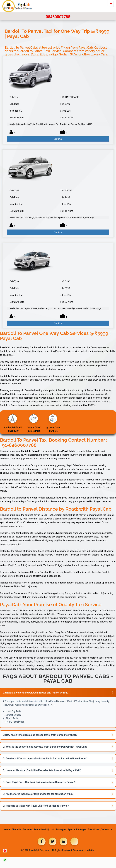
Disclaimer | (94, 829)
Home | (7, 829)
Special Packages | (77, 829)
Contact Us (107, 829)
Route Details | (41, 829)
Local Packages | (58, 829)
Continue (58, 139)
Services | (28, 829)
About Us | (17, 829)
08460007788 (58, 17)
